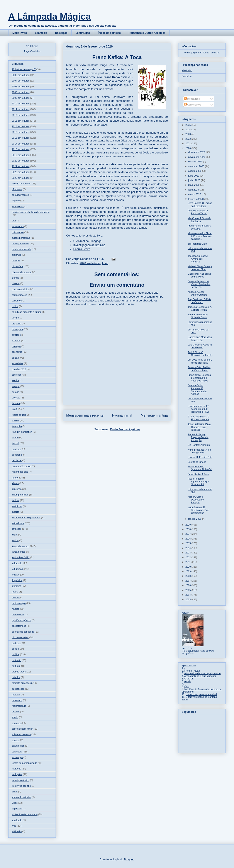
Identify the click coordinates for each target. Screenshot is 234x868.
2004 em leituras (21, 81)
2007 (188, 581)
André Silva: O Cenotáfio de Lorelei (200, 354)
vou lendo (17, 820)
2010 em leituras (21, 104)
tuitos (15, 791)
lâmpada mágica (21, 546)
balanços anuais (20, 243)
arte (14, 221)
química (16, 694)
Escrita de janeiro (197, 462)
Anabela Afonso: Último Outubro (197, 293)
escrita (15, 380)
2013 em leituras (21, 121)
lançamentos (19, 552)
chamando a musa (22, 272)
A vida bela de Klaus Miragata (200, 676)
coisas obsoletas (21, 289)
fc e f (105, 263)
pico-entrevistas (20, 637)
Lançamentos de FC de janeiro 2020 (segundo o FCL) (198, 409)
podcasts (17, 643)
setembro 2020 (197, 166)
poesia (15, 649)
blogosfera (17, 266)
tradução (16, 769)
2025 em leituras (21, 178)
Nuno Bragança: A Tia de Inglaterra (199, 451)
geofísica (17, 449)
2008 (188, 576)
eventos (16, 398)
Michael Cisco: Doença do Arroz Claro (200, 268)
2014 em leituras (21, 126)
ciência (15, 278)
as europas (18, 226)
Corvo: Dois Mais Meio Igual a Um (200, 338)
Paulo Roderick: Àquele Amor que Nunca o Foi (198, 482)
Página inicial (122, 415)
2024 (188, 129)
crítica (15, 306)
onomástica (18, 614)
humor (15, 478)
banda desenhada (21, 249)
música (16, 609)
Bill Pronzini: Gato (197, 244)
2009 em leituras (21, 98)
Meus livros (20, 33)
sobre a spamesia (21, 734)
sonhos (16, 740)
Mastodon (187, 70)
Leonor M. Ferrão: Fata (200, 457)
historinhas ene (20, 472)
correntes (17, 301)
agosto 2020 (195, 171)
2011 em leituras (21, 109)
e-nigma (16, 340)
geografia (17, 455)
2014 (188, 548)
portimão (16, 660)
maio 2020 (194, 185)
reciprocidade (19, 706)
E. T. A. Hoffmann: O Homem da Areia (198, 418)
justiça (15, 540)
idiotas (15, 483)
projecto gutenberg (22, 683)
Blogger (129, 859)
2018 (188, 529)
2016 (188, 539)
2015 (188, 543)
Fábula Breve (82, 249)
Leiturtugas (83, 33)
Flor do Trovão (192, 671)
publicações (18, 689)
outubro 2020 (196, 162)
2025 (188, 125)
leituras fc (17, 563)
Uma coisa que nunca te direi (201, 694)
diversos (16, 335)
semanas (17, 723)
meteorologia (19, 603)
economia (17, 352)
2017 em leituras (21, 144)
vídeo (15, 803)
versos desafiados (21, 797)
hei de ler (17, 460)
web (14, 826)
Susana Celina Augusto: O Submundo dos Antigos (197, 390)
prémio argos (19, 672)
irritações (17, 529)
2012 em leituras (21, 115)
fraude (15, 437)
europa (15, 392)
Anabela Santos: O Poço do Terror (198, 212)
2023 (188, 134)
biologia (16, 260)
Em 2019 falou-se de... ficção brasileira (200, 361)
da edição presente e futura (26, 312)
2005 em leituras (21, 87)
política (16, 654)
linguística (17, 580)
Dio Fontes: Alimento (199, 445)
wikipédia (17, 831)
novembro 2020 (197, 157)
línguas (16, 575)
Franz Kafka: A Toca (198, 474)
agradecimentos (20, 195)
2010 (188, 567)
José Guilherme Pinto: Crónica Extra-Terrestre (199, 427)
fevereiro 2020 (196, 199)
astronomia (18, 232)
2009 (188, 571)
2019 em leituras (21, 155)
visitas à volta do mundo (25, 814)
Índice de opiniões (109, 33)
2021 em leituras (21, 166)
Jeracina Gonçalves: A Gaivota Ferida (199, 308)
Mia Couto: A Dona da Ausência (199, 220)
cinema (16, 283)
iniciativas (17, 506)
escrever (16, 375)
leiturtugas (17, 569)
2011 (188, 562)
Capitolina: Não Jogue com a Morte (199, 275)
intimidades (18, 523)
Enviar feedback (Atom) (125, 429)
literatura (16, 586)
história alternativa (21, 466)
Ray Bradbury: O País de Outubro (199, 301)
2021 (188, 143)
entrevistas (18, 363)
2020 (188, 148)
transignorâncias (21, 780)
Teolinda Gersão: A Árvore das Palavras (198, 259)
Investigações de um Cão (89, 245)
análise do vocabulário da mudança (31, 212)
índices (16, 500)
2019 (188, 525)
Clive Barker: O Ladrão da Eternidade (200, 204)
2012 (188, 557)
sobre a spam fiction (22, 729)
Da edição (61, 33)
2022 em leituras (21, 172)
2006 (188, 585)
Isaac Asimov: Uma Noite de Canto (198, 316)
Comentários (192, 105)
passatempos (19, 626)
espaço (16, 386)
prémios (16, 677)
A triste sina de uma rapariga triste (203, 673)
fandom (16, 403)
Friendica (187, 76)
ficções (15, 420)
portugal (16, 666)
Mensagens (192, 99)
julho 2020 (194, 176)
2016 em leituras (21, 138)
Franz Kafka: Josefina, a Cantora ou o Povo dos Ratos (199, 378)
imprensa (17, 489)
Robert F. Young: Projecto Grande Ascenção (198, 437)
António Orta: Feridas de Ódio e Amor (199, 369)
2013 (188, 553)
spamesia (17, 752)
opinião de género (21, 620)
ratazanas (17, 700)
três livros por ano (21, 786)
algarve (16, 201)
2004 (188, 595)
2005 (188, 590)
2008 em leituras (21, 92)
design (15, 318)
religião (16, 711)
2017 (188, 534)
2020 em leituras (90, 263)
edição (15, 358)
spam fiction (18, 746)
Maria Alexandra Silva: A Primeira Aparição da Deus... (200, 236)
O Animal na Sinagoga (87, 241)
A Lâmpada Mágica (50, 16)
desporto (16, 323)
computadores (19, 295)
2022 (188, 139)
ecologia (16, 346)
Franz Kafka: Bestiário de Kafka (199, 227)
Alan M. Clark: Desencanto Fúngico (196, 500)
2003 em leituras (21, 75)
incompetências (20, 495)
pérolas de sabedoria (23, 632)
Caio (187, 686)
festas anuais (19, 415)
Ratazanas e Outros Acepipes (147, 33)
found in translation (22, 432)
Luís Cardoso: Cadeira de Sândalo (200, 346)
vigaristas (17, 808)
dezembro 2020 (197, 152)
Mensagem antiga (154, 415)
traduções (17, 774)
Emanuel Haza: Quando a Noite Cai (200, 468)
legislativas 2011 (21, 557)
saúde (15, 717)
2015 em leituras (21, 132)
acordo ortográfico (21, 184)
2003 (188, 599)
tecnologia (17, 757)
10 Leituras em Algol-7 (24, 69)
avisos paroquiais (21, 238)
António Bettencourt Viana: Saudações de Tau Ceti (199, 284)
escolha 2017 (19, 369)
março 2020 (195, 194)
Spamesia (41, 33)
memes (16, 597)
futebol (15, 443)
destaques (17, 329)
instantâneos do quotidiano (26, 517)
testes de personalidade (25, 763)
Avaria (188, 681)
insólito (15, 512)
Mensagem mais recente (85, 415)
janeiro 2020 (195, 519)
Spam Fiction (189, 665)
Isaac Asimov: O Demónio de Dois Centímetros (198, 510)
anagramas (18, 206)
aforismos (17, 189)
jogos (15, 534)
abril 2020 (194, 190)
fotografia (17, 426)
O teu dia (189, 679)
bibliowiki (17, 255)
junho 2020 (195, 180)
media (15, 592)
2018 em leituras (21, 149)
